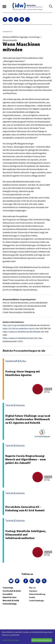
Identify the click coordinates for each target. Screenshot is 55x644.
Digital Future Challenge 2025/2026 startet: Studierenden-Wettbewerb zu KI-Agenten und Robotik (28, 419)
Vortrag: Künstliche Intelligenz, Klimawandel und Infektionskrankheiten (26, 535)
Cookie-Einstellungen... (11, 640)
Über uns (32, 588)
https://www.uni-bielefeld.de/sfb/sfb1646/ (22, 332)
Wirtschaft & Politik (11, 601)
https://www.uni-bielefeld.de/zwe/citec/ (21, 338)
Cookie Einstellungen (37, 601)
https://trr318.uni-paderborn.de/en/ (19, 328)
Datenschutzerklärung (37, 594)
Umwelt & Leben (10, 597)
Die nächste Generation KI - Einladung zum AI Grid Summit (25, 509)
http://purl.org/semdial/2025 (16, 325)
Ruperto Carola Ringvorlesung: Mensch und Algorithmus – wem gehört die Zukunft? (25, 459)
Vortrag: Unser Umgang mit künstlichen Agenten (23, 373)
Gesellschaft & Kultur (12, 591)
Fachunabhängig (10, 604)
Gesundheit (8, 594)
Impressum (33, 591)
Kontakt (32, 597)
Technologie (8, 588)
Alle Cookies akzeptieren (42, 640)
